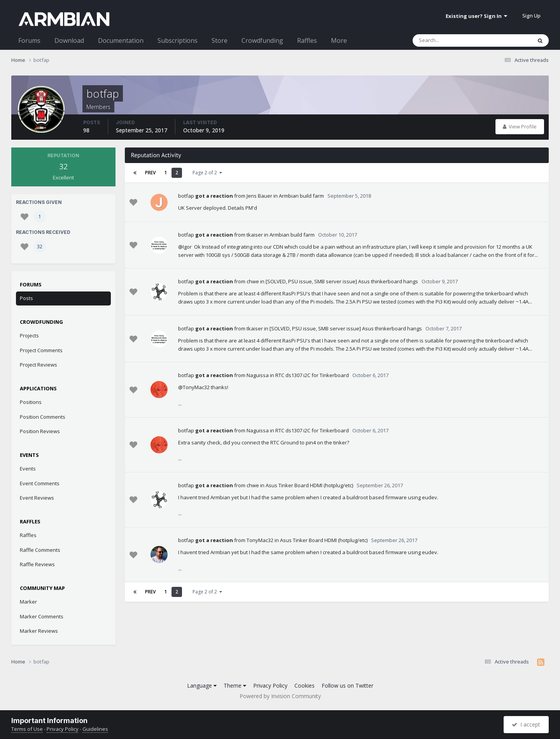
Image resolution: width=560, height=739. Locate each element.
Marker (28, 602)
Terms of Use (27, 729)
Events (28, 469)
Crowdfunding (262, 40)
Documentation (121, 40)
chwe (253, 281)
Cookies (304, 685)
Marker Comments (42, 616)
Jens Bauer (259, 196)
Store (220, 40)
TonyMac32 (260, 540)
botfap (186, 196)
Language (202, 685)
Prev (150, 173)
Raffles (307, 40)
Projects (29, 335)
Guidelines (95, 729)
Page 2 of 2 (207, 173)
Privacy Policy (270, 685)
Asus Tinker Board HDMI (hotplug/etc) (309, 485)
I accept (526, 724)
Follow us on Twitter (347, 685)
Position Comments (43, 417)
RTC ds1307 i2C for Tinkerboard (312, 375)
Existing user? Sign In (476, 16)
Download (69, 40)
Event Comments (40, 483)
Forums (29, 40)
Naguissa (258, 375)
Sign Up (531, 16)
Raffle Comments (40, 550)
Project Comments (41, 350)
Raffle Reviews (37, 564)
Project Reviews (38, 365)
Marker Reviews (39, 631)
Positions (31, 402)
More (339, 40)
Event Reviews (37, 498)
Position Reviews (40, 431)
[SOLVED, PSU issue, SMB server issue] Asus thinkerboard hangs (342, 281)
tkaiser (255, 235)
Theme (235, 685)
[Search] (452, 40)
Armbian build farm (301, 196)
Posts (26, 298)
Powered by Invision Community (280, 696)
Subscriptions (178, 40)
